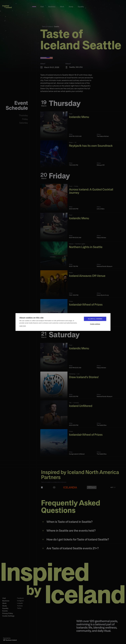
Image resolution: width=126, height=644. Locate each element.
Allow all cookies (95, 319)
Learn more (23, 326)
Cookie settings (95, 324)
